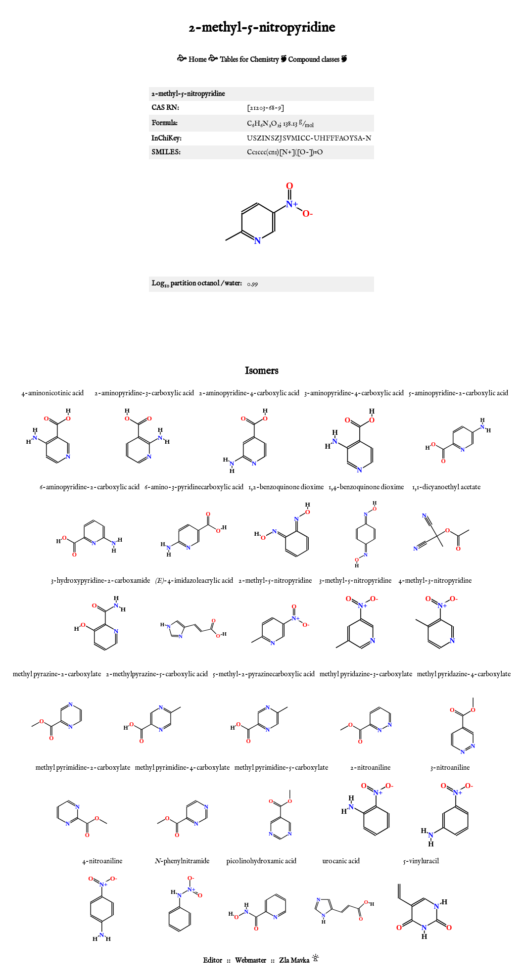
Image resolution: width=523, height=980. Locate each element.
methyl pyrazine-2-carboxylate (57, 674)
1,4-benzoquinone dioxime (366, 487)
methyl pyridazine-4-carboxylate (464, 674)
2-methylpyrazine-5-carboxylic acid (157, 674)
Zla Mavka (294, 961)
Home (197, 60)
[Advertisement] (262, 327)
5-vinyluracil (421, 861)
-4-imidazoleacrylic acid (194, 581)
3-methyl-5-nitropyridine (355, 581)
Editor (213, 961)
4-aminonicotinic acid (52, 393)
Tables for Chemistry (249, 60)
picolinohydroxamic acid (261, 861)
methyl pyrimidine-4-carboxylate (182, 768)
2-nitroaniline (370, 768)
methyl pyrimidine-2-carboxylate (83, 768)
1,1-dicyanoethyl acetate (446, 487)
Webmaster (251, 961)
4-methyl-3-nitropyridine (435, 581)
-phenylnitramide (182, 861)
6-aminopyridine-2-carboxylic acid (90, 487)
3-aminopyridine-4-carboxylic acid (354, 393)
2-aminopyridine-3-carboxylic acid (144, 393)
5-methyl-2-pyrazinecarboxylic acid (264, 674)
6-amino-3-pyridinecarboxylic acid (194, 487)
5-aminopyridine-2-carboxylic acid (458, 393)
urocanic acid (341, 861)
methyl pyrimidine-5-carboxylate (281, 768)
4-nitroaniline (102, 861)
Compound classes (314, 60)
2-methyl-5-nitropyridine (275, 581)
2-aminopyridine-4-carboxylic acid (249, 393)
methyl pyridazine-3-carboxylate (366, 674)
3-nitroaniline (450, 768)
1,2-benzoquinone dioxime (286, 487)
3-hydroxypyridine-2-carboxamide (100, 581)
